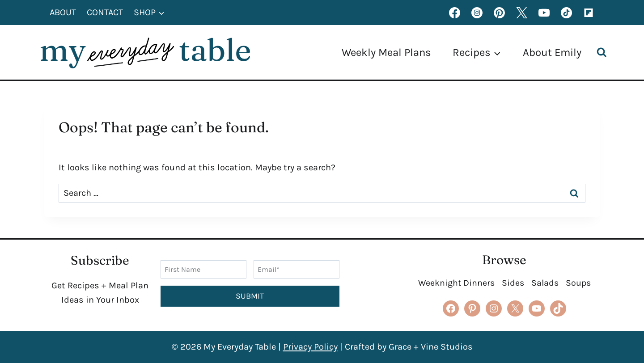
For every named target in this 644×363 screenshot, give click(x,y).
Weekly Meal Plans (386, 52)
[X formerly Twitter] (521, 13)
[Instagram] (477, 13)
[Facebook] (454, 13)
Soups (579, 283)
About (63, 12)
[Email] (297, 269)
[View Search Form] (604, 53)
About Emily (552, 52)
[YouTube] (544, 13)
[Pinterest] (499, 13)
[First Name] (203, 269)
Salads (545, 283)
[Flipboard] (589, 13)
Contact (105, 12)
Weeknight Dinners (455, 283)
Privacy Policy (310, 347)
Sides (512, 283)
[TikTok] (566, 13)
